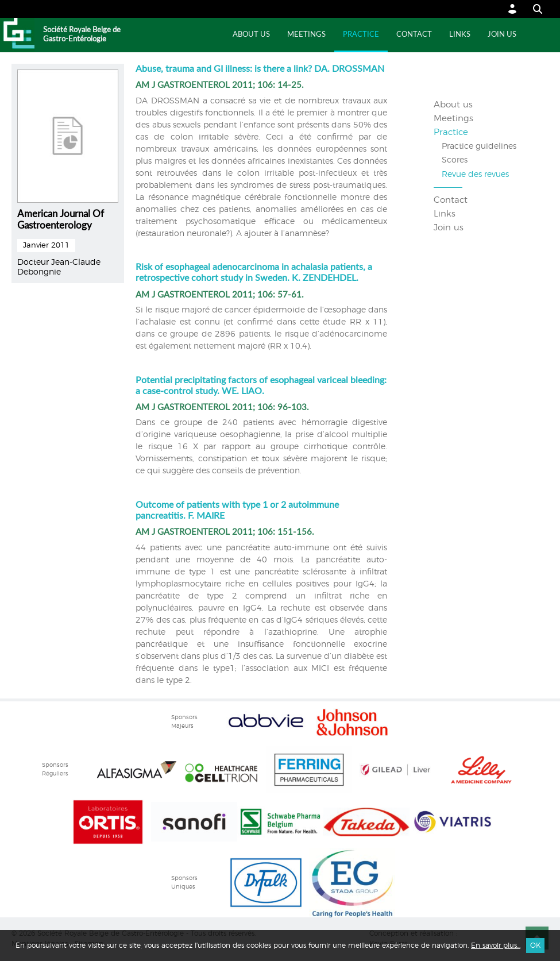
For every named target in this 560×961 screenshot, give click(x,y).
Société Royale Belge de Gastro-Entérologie (82, 35)
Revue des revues (475, 175)
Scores (455, 160)
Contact (414, 35)
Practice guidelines (479, 146)
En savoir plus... (496, 945)
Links (460, 35)
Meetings (306, 35)
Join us (502, 35)
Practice (361, 35)
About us (251, 35)
